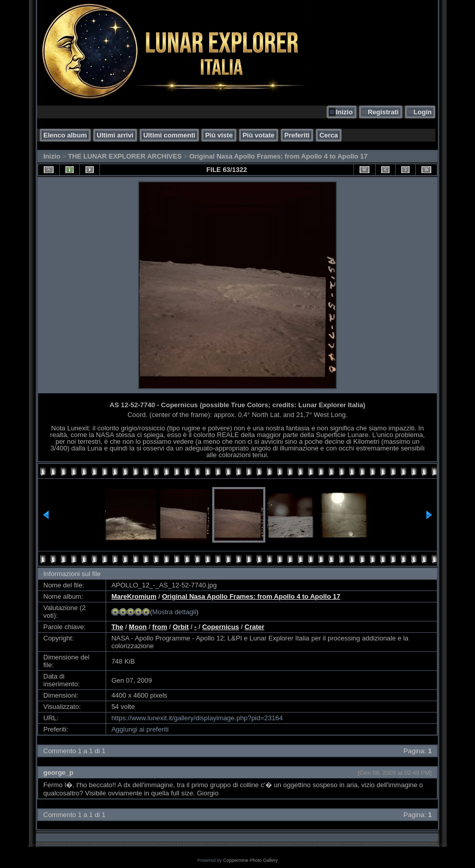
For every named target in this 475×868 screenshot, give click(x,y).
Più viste (219, 135)
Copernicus (220, 627)
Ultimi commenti (169, 135)
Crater (255, 627)
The (117, 627)
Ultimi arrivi (115, 135)
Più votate (259, 135)
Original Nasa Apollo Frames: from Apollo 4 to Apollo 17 (278, 156)
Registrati (383, 112)
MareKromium (134, 596)
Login (423, 112)
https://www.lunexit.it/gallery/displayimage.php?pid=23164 (197, 718)
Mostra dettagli (174, 612)
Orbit (181, 627)
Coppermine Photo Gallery (250, 860)
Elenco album (65, 135)
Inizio (344, 112)
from (160, 627)
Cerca (329, 135)
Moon (138, 627)
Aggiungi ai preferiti (140, 729)
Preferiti (297, 135)
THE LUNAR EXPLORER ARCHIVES (125, 156)
